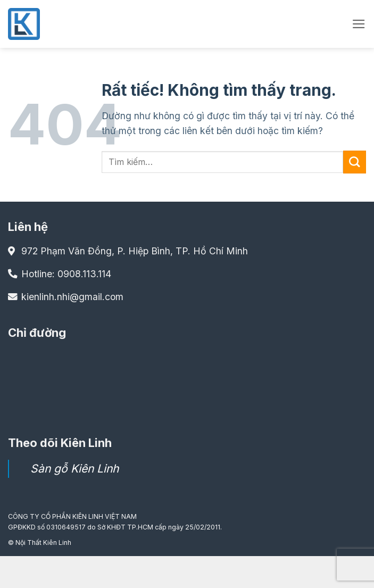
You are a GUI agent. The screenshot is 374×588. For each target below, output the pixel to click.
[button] (359, 24)
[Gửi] (355, 162)
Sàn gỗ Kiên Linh (74, 469)
